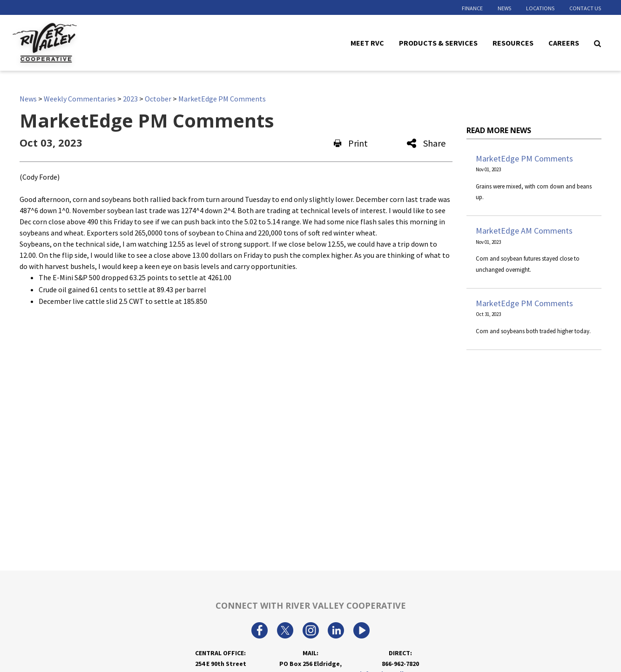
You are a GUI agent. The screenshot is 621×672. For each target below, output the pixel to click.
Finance (472, 8)
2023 (130, 99)
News (504, 8)
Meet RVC (367, 42)
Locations (540, 8)
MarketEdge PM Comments (222, 99)
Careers (564, 42)
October (158, 99)
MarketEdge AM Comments (524, 231)
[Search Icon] (597, 43)
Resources (513, 42)
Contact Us (585, 8)
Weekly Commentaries (80, 99)
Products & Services (438, 42)
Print (351, 143)
